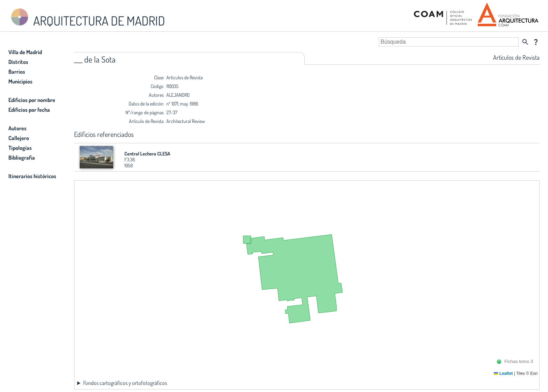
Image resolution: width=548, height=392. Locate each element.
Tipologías (20, 148)
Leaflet (503, 373)
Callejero (19, 138)
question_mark (536, 42)
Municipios (20, 81)
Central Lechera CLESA (147, 154)
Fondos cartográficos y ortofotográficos (125, 383)
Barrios (17, 72)
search (525, 42)
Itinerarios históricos (32, 176)
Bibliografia (22, 158)
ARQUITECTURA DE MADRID (87, 18)
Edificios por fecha (29, 110)
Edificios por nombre (32, 100)
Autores (17, 128)
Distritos (18, 62)
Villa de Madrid (25, 52)
